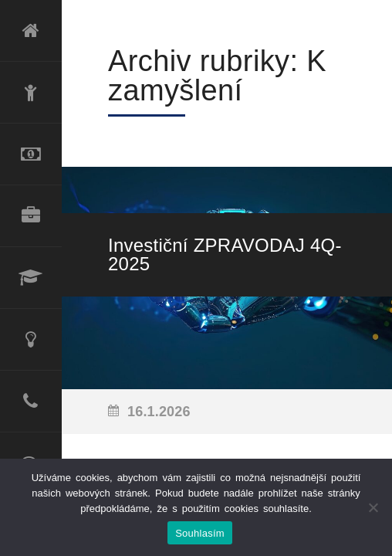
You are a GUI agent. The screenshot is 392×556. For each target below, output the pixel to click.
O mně (31, 93)
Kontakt (31, 402)
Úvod (31, 31)
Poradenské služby (31, 340)
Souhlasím (200, 533)
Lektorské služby (31, 278)
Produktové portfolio (31, 216)
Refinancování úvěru (31, 154)
